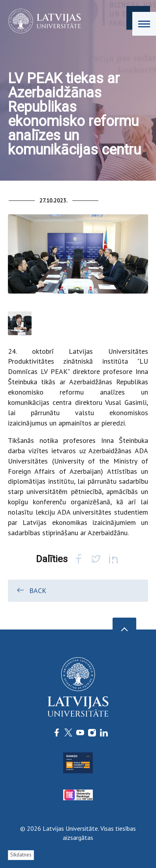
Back (31, 590)
